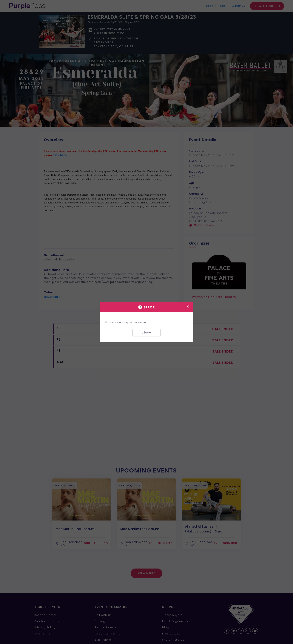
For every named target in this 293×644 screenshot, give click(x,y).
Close (146, 333)
